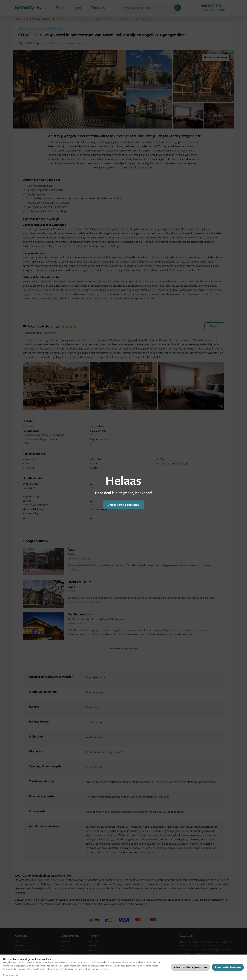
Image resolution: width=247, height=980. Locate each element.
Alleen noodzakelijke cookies (191, 967)
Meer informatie (11, 975)
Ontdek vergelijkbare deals (123, 505)
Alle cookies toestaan (228, 967)
